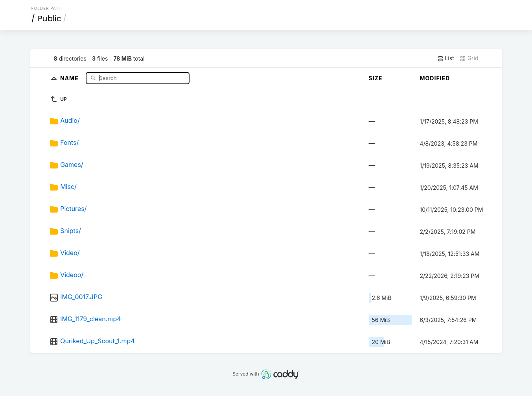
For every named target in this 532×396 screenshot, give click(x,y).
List (446, 58)
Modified (435, 78)
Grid (469, 58)
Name (70, 78)
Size (376, 78)
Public (50, 19)
